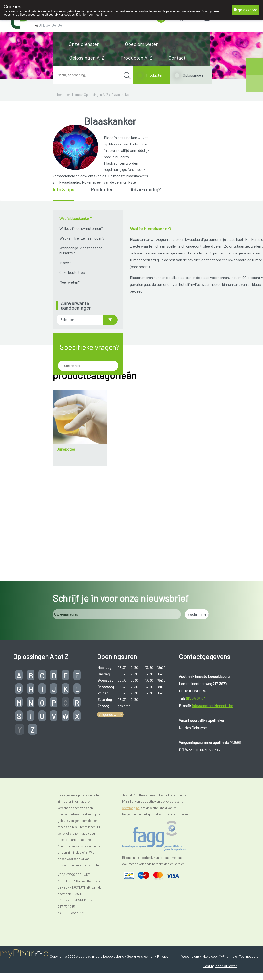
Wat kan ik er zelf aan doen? (82, 238)
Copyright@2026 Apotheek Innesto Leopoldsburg (87, 934)
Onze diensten (84, 44)
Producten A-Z (136, 58)
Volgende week (110, 692)
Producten (155, 75)
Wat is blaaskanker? (76, 218)
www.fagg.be (131, 785)
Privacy (163, 934)
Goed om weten (142, 44)
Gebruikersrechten (141, 934)
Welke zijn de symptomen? (81, 228)
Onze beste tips (72, 272)
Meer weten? (70, 282)
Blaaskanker (121, 94)
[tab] (67, 194)
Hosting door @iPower (220, 943)
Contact (177, 58)
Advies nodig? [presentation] (145, 189)
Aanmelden (224, 17)
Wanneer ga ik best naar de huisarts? (81, 250)
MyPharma (227, 934)
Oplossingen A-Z (87, 58)
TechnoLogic (249, 934)
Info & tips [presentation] (63, 189)
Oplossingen (193, 75)
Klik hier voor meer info (91, 15)
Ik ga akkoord (246, 10)
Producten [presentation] (102, 189)
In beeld (65, 262)
